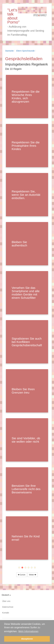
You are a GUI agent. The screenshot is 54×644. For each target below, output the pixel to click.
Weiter (33, 575)
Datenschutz (8, 607)
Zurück (22, 575)
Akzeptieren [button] (27, 639)
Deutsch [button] (6, 595)
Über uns (6, 601)
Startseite (9, 51)
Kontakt (6, 613)
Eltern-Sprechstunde (25, 51)
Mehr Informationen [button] (28, 631)
